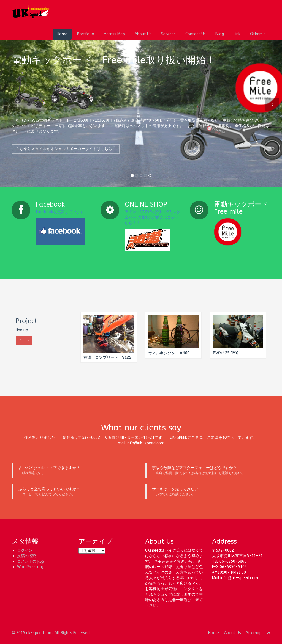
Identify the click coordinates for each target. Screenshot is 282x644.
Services (168, 34)
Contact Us (196, 34)
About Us (143, 34)
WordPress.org (30, 567)
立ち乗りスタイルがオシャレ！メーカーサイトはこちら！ (66, 152)
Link (237, 34)
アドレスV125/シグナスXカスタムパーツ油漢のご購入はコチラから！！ (153, 217)
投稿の (27, 556)
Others (258, 34)
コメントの (31, 562)
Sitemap (254, 633)
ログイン (25, 550)
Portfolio (86, 34)
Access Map (114, 34)
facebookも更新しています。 (62, 212)
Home (62, 34)
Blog (220, 34)
